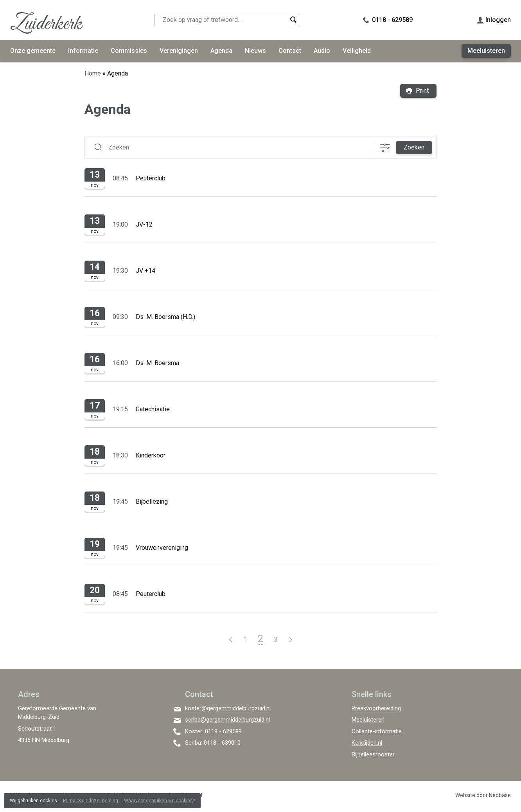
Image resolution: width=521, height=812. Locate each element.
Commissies (129, 51)
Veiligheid (357, 51)
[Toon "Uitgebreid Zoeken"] (385, 148)
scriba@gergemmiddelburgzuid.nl (227, 720)
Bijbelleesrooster (373, 754)
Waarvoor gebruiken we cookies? (159, 801)
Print (422, 91)
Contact (290, 51)
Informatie (83, 51)
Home (93, 73)
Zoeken (414, 147)
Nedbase (500, 795)
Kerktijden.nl (367, 743)
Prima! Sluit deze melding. (91, 801)
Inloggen (498, 20)
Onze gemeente (33, 51)
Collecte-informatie (377, 731)
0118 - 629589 (392, 20)
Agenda (221, 51)
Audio (322, 51)
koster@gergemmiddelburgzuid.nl (228, 708)
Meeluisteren (486, 51)
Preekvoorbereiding (376, 708)
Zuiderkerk (46, 24)
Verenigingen (179, 51)
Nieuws (255, 51)
